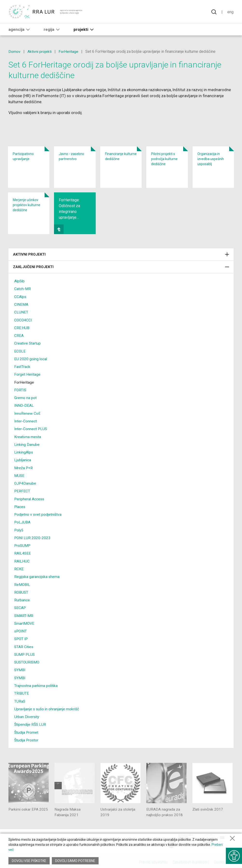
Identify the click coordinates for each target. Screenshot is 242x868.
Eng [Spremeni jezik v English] (230, 12)
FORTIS (21, 389)
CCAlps (20, 296)
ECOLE (20, 350)
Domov (14, 51)
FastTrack (22, 366)
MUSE (19, 474)
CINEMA (21, 304)
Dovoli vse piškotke (29, 861)
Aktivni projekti (40, 51)
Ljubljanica (23, 458)
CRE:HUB (22, 327)
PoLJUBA (22, 520)
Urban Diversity (27, 713)
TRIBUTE (22, 690)
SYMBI (20, 667)
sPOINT (21, 628)
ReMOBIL (22, 582)
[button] (28, 31)
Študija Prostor (27, 736)
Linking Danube (27, 443)
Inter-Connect (26, 420)
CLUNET (21, 312)
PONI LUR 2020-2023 (33, 536)
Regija (53, 31)
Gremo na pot (25, 397)
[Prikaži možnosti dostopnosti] (234, 855)
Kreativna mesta (28, 435)
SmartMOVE (24, 620)
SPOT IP (22, 636)
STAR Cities (24, 644)
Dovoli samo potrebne (75, 861)
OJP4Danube (25, 482)
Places (20, 505)
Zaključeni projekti (121, 267)
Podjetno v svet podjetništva (38, 512)
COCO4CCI (23, 320)
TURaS (20, 698)
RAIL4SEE (23, 551)
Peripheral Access (30, 497)
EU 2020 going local (31, 358)
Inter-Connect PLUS (31, 428)
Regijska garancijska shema (37, 574)
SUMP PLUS (25, 651)
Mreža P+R (24, 466)
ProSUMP (23, 543)
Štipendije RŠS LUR (31, 721)
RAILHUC (22, 559)
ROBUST (21, 590)
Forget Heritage (27, 374)
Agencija (20, 31)
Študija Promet (27, 729)
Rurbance (22, 597)
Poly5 (19, 528)
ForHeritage (69, 51)
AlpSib (20, 281)
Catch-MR (23, 289)
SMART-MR (24, 613)
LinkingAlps (24, 451)
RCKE (19, 566)
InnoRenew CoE (27, 412)
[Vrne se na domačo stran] (46, 12)
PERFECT (22, 489)
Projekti (84, 31)
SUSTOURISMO (27, 659)
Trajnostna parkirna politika (37, 682)
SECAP (20, 605)
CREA (19, 335)
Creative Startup (28, 343)
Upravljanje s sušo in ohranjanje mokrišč (47, 705)
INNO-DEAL (24, 404)
